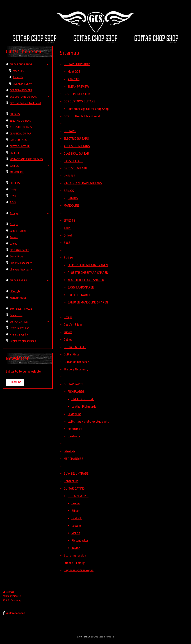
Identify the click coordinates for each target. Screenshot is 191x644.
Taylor (76, 548)
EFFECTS (69, 221)
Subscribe (15, 382)
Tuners (68, 332)
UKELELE (69, 176)
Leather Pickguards (84, 407)
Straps (68, 317)
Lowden (76, 526)
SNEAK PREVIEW (78, 86)
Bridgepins (74, 414)
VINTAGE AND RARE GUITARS (83, 183)
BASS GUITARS (74, 161)
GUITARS (70, 131)
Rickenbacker (80, 541)
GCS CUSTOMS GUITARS (80, 101)
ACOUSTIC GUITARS (77, 146)
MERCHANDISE (73, 459)
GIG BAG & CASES (75, 347)
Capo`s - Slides (73, 325)
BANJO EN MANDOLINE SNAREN (88, 302)
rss (113, 637)
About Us (74, 79)
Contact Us (71, 481)
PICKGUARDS (76, 392)
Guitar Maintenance (76, 362)
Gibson (76, 511)
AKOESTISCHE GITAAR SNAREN (88, 273)
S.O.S (67, 243)
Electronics (75, 429)
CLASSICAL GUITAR (76, 153)
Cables (68, 339)
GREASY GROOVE (83, 399)
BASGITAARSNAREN (81, 287)
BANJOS (69, 191)
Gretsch (76, 518)
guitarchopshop (14, 613)
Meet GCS (74, 72)
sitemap (108, 637)
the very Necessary (76, 369)
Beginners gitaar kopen (79, 570)
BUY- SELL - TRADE (76, 474)
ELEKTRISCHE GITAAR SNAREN (88, 265)
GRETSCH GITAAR (75, 168)
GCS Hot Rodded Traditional (82, 116)
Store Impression (75, 555)
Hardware (74, 436)
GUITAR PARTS (74, 384)
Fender (76, 503)
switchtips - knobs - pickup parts (88, 421)
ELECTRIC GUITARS (76, 139)
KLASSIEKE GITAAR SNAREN (86, 280)
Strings (69, 258)
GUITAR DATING (74, 488)
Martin (76, 533)
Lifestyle (69, 451)
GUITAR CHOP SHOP (77, 64)
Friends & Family (74, 563)
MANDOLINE (72, 206)
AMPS (68, 228)
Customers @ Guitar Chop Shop (88, 109)
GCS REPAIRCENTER (77, 94)
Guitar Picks (71, 354)
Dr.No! (68, 235)
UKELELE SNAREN (79, 295)
